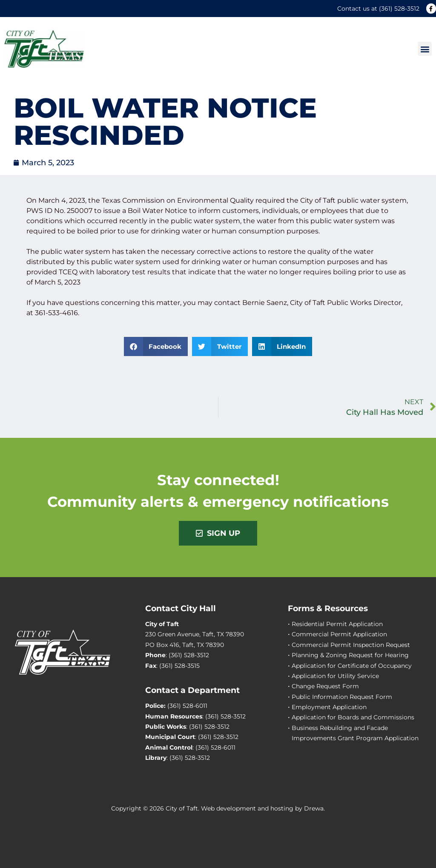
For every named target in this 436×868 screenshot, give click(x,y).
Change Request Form (325, 686)
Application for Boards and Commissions (353, 717)
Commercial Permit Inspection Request (351, 645)
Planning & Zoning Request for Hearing (350, 655)
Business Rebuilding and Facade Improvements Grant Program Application (355, 733)
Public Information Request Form (342, 697)
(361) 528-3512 (399, 9)
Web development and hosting (247, 808)
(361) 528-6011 (187, 706)
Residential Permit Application (337, 624)
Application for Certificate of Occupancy (352, 666)
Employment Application (329, 707)
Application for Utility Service (335, 676)
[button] (425, 49)
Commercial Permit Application (339, 634)
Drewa (314, 808)
